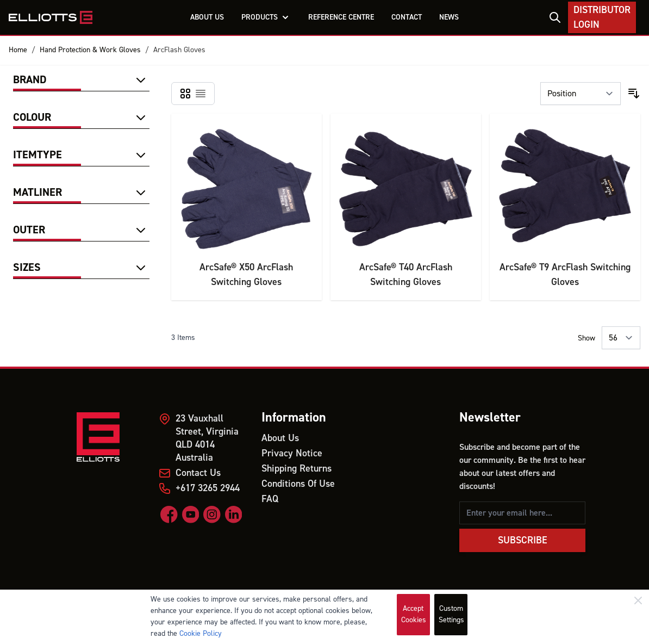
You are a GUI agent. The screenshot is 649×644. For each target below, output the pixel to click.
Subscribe (523, 540)
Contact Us (198, 473)
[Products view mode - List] (201, 94)
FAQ (270, 499)
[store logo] (51, 17)
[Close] (638, 600)
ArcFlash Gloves (179, 50)
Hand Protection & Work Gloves (90, 50)
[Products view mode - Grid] (185, 94)
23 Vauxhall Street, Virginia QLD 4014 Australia (207, 438)
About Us (280, 438)
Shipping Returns (297, 469)
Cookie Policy (201, 634)
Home (18, 50)
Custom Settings (451, 614)
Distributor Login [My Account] (602, 17)
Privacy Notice (292, 453)
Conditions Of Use (298, 484)
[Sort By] (581, 94)
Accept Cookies (414, 614)
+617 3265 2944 (208, 488)
